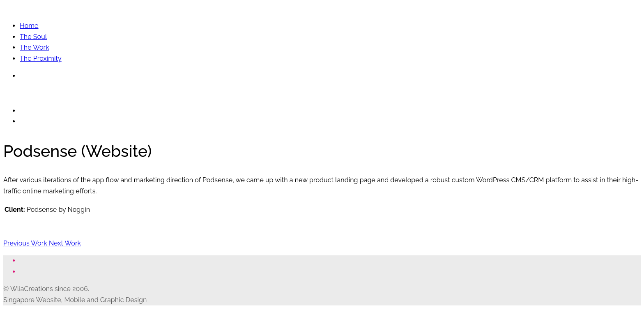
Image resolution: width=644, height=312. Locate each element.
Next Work (65, 243)
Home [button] (29, 26)
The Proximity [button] (41, 58)
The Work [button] (34, 47)
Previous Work (26, 243)
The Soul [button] (33, 37)
